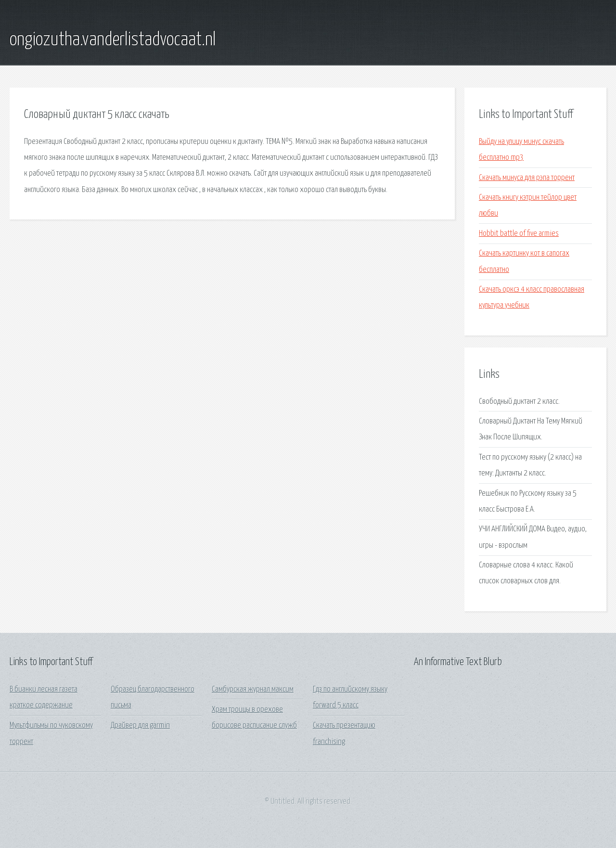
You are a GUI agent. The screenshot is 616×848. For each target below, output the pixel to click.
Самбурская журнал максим (253, 689)
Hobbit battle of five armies (519, 234)
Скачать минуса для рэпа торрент (527, 178)
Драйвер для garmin (140, 726)
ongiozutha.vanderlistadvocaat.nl (113, 40)
